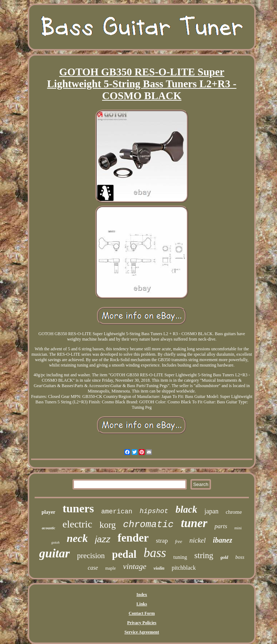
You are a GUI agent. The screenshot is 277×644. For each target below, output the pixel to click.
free (179, 541)
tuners (78, 508)
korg (108, 525)
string (204, 555)
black (186, 509)
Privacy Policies (142, 623)
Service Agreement (142, 632)
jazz (103, 539)
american (116, 512)
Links (142, 604)
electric (77, 524)
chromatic (148, 525)
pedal (124, 554)
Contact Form (142, 613)
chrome (234, 512)
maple (111, 568)
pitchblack (184, 568)
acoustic (49, 528)
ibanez (222, 540)
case (93, 568)
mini (238, 528)
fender (133, 538)
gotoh (55, 542)
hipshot (154, 511)
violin (159, 568)
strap (162, 541)
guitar (55, 553)
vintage (135, 566)
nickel (197, 540)
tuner (194, 523)
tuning (180, 557)
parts (221, 526)
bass (155, 553)
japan (212, 511)
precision (91, 556)
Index (142, 595)
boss (240, 557)
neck (77, 538)
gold (224, 557)
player (48, 512)
